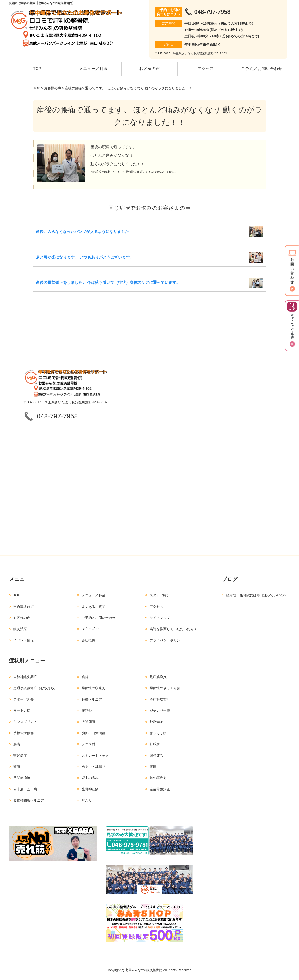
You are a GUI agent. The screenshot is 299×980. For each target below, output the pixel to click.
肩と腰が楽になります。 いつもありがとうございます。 (85, 257)
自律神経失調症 (25, 677)
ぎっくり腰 (158, 733)
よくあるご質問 (93, 607)
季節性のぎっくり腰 (165, 688)
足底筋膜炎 (158, 677)
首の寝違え (158, 778)
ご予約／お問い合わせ (262, 69)
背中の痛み (90, 778)
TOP (37, 69)
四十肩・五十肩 (25, 789)
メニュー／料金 (93, 69)
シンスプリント (25, 722)
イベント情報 (23, 640)
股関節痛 (88, 722)
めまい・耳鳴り (93, 767)
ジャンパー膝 (160, 710)
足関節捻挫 (22, 778)
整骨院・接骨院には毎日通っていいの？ (257, 595)
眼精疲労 (156, 756)
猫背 (85, 677)
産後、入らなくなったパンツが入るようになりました (82, 232)
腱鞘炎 (87, 710)
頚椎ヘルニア (92, 699)
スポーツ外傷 (23, 699)
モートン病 (22, 710)
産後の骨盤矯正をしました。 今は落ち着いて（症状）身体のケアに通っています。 (108, 282)
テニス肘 (88, 744)
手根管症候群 (23, 733)
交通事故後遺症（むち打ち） (35, 688)
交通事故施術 (23, 607)
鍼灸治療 (20, 629)
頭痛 (17, 767)
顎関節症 (20, 756)
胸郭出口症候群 (93, 733)
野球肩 (155, 744)
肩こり (87, 800)
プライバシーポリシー (167, 640)
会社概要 (88, 640)
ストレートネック (95, 756)
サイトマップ (160, 618)
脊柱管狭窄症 (160, 699)
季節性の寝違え (93, 688)
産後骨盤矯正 (160, 789)
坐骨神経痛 (90, 789)
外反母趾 (156, 722)
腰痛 (17, 744)
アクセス (206, 69)
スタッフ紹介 (160, 595)
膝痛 (153, 767)
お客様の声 (149, 69)
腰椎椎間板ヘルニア (29, 800)
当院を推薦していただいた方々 (173, 629)
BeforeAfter (90, 629)
